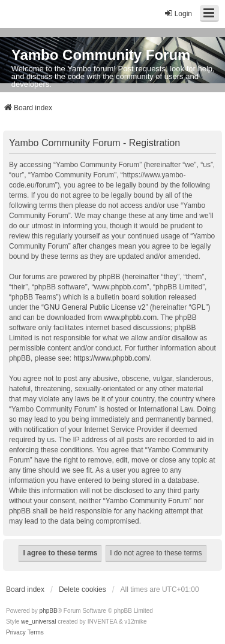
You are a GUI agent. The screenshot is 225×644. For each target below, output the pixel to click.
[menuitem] (16, 633)
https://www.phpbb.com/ (111, 358)
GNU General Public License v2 (94, 307)
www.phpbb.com (130, 318)
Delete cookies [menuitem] (82, 589)
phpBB (49, 611)
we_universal (38, 622)
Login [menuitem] (178, 13)
